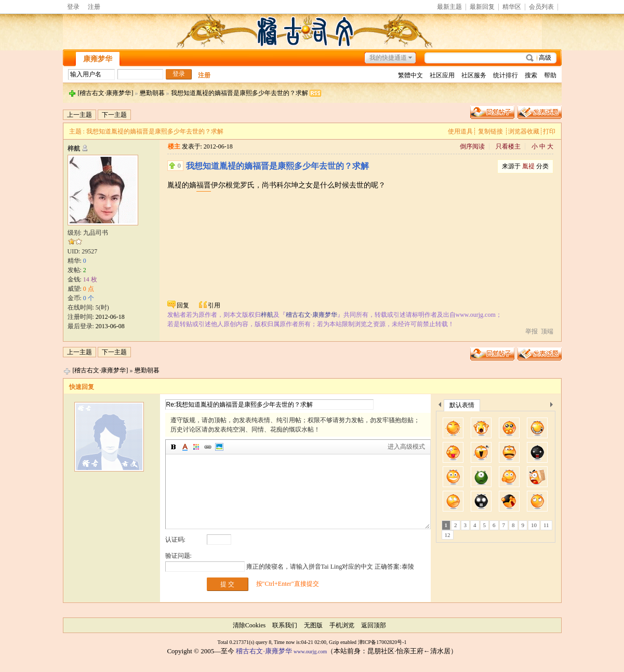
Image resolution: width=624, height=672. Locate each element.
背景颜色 (196, 447)
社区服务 (474, 75)
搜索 (531, 75)
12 (448, 535)
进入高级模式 (406, 447)
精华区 (512, 7)
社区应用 (442, 75)
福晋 (204, 185)
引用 (214, 305)
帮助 (550, 75)
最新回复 (482, 7)
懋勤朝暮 (152, 93)
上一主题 (79, 115)
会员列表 (541, 7)
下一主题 (114, 115)
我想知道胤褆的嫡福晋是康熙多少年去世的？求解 (240, 93)
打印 (549, 131)
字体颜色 (185, 447)
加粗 (174, 447)
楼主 (174, 146)
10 (534, 525)
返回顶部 (374, 625)
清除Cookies (249, 625)
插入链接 (208, 447)
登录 (73, 7)
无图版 (313, 625)
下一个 (554, 406)
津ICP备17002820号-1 (382, 642)
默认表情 (462, 405)
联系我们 (285, 625)
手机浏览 (342, 625)
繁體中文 (410, 75)
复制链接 (490, 131)
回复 (183, 305)
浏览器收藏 (524, 131)
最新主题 (449, 7)
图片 (219, 447)
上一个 (440, 406)
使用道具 (460, 131)
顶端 (547, 331)
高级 (545, 58)
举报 (532, 331)
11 (546, 525)
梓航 (74, 149)
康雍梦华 (98, 59)
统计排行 (506, 75)
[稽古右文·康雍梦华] (106, 93)
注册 (94, 7)
